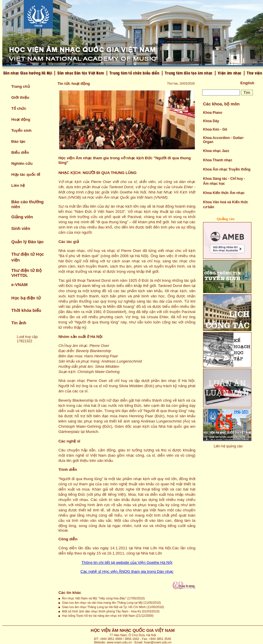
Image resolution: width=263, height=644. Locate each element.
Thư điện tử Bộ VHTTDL (27, 273)
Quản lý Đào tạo (27, 242)
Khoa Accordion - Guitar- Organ (224, 140)
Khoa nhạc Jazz (216, 151)
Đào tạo (18, 141)
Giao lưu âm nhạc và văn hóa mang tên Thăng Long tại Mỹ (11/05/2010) (111, 603)
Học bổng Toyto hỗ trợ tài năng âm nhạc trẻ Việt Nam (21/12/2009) (108, 616)
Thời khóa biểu (26, 310)
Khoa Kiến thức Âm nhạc (224, 193)
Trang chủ (21, 86)
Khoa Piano (213, 113)
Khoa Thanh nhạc (218, 160)
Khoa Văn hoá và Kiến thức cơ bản (226, 205)
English (247, 83)
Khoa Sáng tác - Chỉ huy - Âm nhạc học (224, 181)
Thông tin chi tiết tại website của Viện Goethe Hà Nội (127, 562)
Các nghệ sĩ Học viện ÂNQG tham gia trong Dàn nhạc (127, 571)
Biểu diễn (20, 152)
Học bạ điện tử (26, 298)
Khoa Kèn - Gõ (215, 129)
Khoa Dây (211, 121)
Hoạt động (21, 119)
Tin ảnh (19, 323)
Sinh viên (21, 228)
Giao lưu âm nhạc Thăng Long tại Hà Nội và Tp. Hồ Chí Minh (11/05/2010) (113, 607)
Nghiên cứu (22, 163)
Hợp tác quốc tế (26, 174)
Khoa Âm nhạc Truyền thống (227, 169)
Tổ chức (19, 108)
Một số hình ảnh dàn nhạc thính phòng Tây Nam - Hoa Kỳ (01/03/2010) (111, 611)
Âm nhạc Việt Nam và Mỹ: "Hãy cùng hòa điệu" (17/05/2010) (103, 598)
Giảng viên (22, 217)
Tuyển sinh (21, 130)
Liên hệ (18, 185)
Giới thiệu (20, 97)
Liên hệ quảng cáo (228, 446)
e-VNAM (19, 285)
